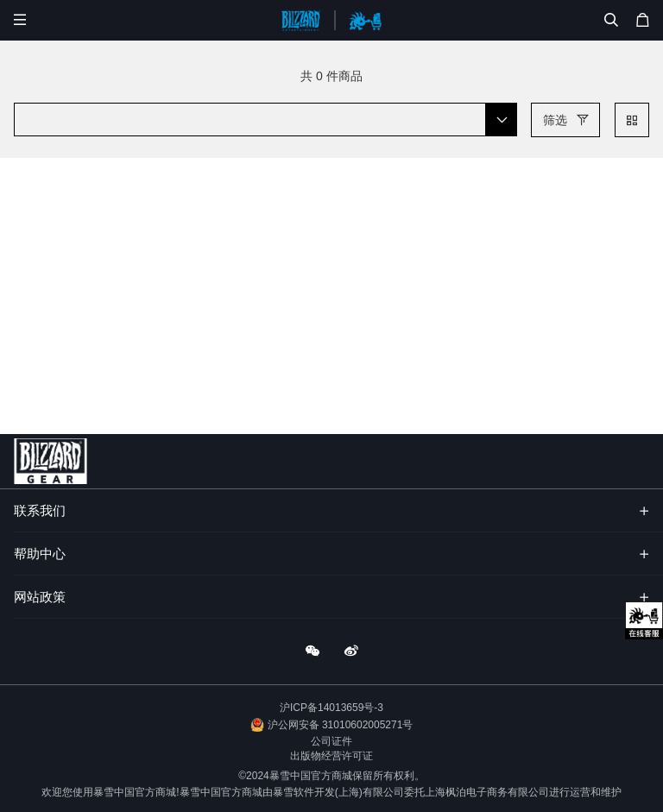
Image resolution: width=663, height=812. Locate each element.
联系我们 (40, 510)
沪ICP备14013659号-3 (331, 708)
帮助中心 (40, 554)
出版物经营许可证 (331, 756)
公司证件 (331, 741)
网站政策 (40, 597)
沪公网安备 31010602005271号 (341, 725)
